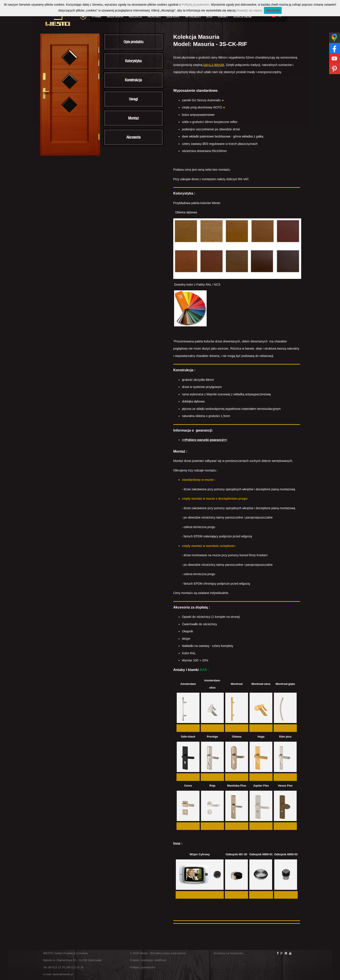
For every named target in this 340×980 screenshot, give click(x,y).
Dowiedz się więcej (249, 10)
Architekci (154, 17)
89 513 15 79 (57, 967)
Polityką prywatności (195, 5)
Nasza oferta (115, 17)
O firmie (96, 17)
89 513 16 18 (75, 967)
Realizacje (135, 17)
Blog (209, 17)
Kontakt (223, 17)
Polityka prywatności (143, 967)
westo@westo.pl (63, 974)
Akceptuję (273, 10)
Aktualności (193, 17)
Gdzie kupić (173, 17)
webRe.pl (160, 960)
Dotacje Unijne (243, 17)
